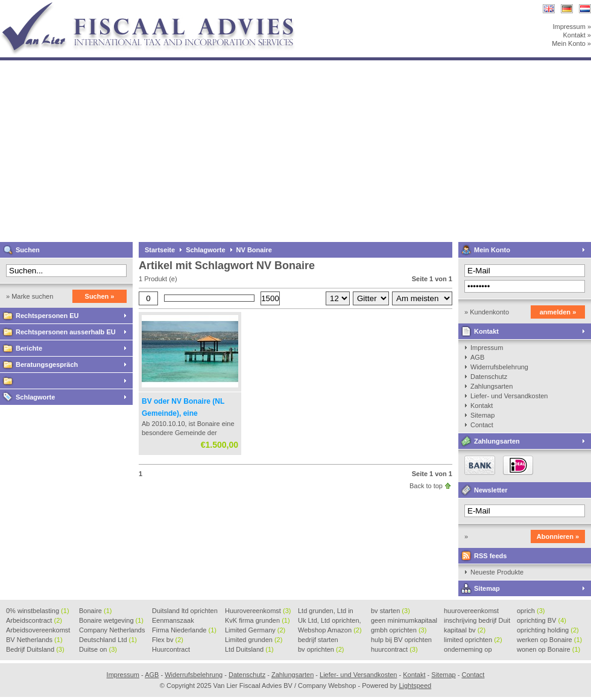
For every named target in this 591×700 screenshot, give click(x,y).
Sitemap (482, 415)
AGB (477, 357)
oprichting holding (548, 630)
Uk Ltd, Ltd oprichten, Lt (330, 621)
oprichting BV (542, 620)
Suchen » (100, 296)
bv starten (390, 611)
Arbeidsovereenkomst (38, 631)
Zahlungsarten (491, 386)
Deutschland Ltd (108, 640)
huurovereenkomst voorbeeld (471, 611)
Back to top (426, 486)
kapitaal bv (465, 630)
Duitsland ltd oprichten (185, 611)
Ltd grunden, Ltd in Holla (326, 611)
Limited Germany (255, 630)
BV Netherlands (34, 640)
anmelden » (558, 312)
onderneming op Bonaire (468, 650)
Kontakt (486, 331)
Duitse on (98, 649)
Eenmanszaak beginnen (173, 621)
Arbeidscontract (34, 620)
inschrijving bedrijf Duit (477, 621)
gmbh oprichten (399, 630)
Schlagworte (35, 397)
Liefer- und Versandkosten (509, 396)
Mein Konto (492, 250)
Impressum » (572, 27)
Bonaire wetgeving (111, 620)
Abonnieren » (558, 536)
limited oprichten (473, 640)
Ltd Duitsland (249, 649)
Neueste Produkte (497, 572)
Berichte (29, 348)
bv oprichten (321, 649)
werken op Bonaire (549, 640)
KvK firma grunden (258, 620)
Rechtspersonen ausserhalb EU (66, 332)
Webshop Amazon (330, 630)
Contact (482, 425)
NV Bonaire (254, 250)
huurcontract (394, 649)
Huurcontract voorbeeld (172, 650)
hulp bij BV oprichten (401, 640)
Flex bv (168, 640)
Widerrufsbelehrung (499, 367)
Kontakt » (577, 35)
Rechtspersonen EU (47, 316)
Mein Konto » (571, 43)
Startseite (160, 250)
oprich (531, 611)
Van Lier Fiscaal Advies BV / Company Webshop (160, 6)
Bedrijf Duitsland (35, 649)
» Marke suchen (30, 296)
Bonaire (95, 611)
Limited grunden (254, 640)
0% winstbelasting (38, 611)
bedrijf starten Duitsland (318, 640)
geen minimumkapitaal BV (404, 621)
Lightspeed (415, 686)
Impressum (487, 348)
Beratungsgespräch (47, 364)
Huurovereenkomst (258, 611)
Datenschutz (489, 377)
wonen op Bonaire (548, 649)
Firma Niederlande (184, 630)
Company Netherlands (112, 631)
